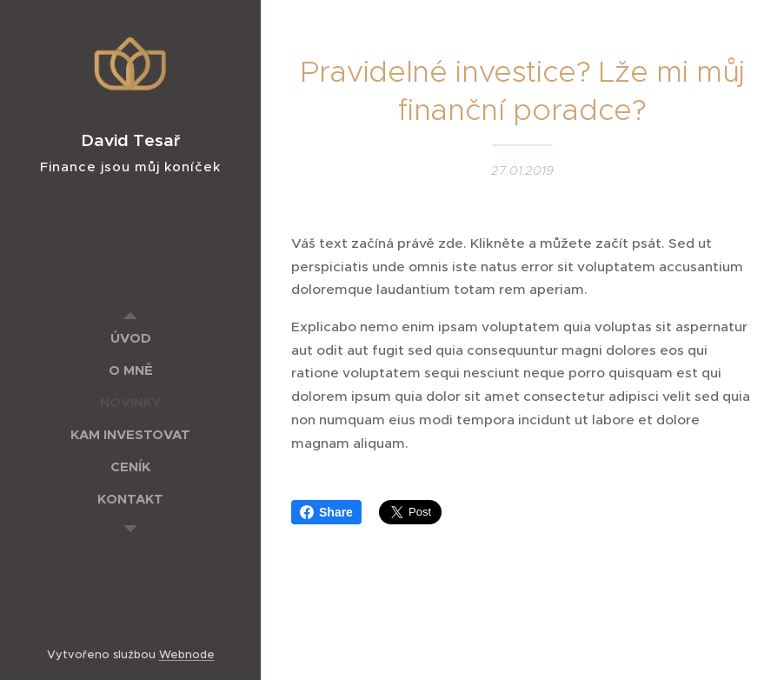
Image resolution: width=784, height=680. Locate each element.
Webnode (187, 654)
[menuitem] (130, 338)
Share (326, 512)
